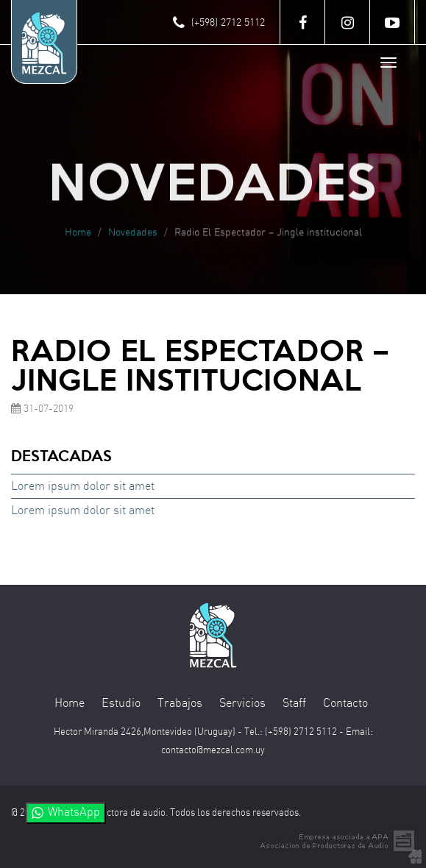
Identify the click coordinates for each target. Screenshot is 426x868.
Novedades (133, 235)
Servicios (242, 704)
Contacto (345, 704)
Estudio (121, 704)
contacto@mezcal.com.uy (213, 751)
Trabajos (180, 704)
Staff (294, 704)
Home (78, 235)
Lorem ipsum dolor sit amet (83, 487)
